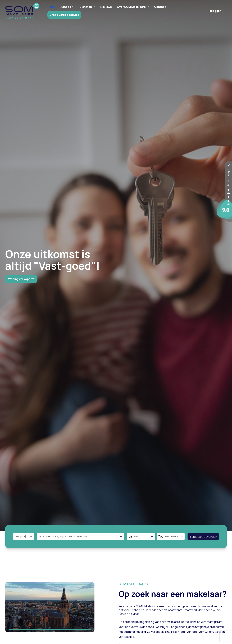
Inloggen (215, 11)
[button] (203, 536)
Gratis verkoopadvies (65, 15)
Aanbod (68, 7)
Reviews (106, 7)
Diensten (88, 7)
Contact (160, 7)
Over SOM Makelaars (133, 7)
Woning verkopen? (21, 279)
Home (52, 7)
